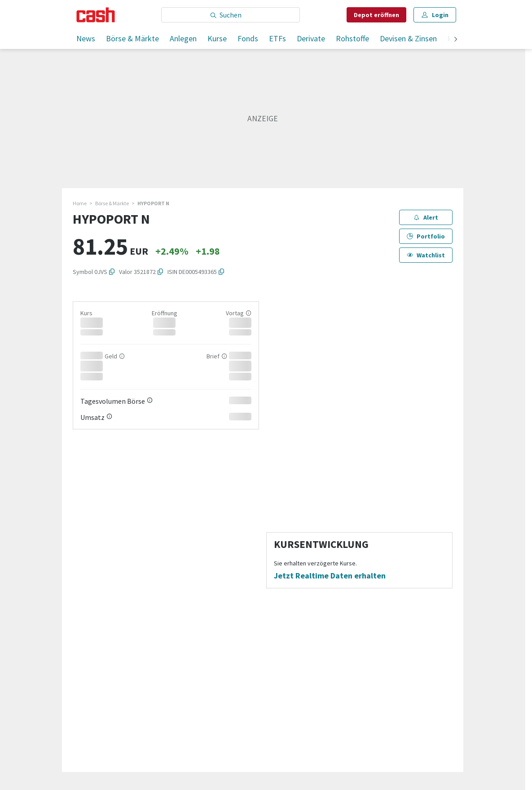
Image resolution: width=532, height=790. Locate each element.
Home (80, 203)
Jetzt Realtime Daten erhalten (330, 576)
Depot (376, 15)
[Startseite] (96, 15)
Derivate (311, 38)
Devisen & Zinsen (408, 38)
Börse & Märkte (132, 38)
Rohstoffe (352, 38)
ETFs (277, 38)
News (86, 38)
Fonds (248, 38)
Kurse (217, 38)
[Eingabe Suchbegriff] (231, 15)
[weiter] (456, 40)
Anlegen (183, 38)
